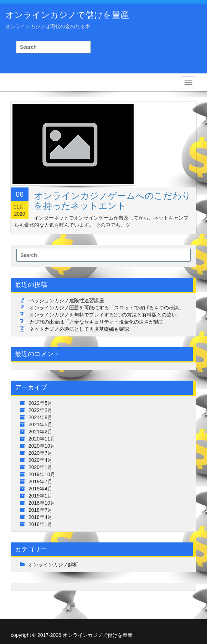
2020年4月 (40, 460)
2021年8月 (40, 417)
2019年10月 (42, 474)
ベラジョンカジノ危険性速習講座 (67, 300)
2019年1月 (40, 496)
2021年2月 (40, 432)
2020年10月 (42, 446)
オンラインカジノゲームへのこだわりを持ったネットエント (112, 201)
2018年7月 (40, 510)
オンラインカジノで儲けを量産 (67, 15)
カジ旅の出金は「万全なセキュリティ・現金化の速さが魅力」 (99, 322)
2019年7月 (40, 481)
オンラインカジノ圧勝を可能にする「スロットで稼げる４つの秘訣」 (107, 308)
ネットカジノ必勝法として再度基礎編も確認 (79, 329)
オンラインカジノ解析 (53, 565)
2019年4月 (40, 489)
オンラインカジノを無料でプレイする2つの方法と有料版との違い (103, 315)
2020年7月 (40, 453)
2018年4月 (40, 517)
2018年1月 (40, 524)
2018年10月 (42, 503)
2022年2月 (40, 410)
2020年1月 (40, 467)
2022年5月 (40, 403)
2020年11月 (42, 439)
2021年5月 (40, 424)
